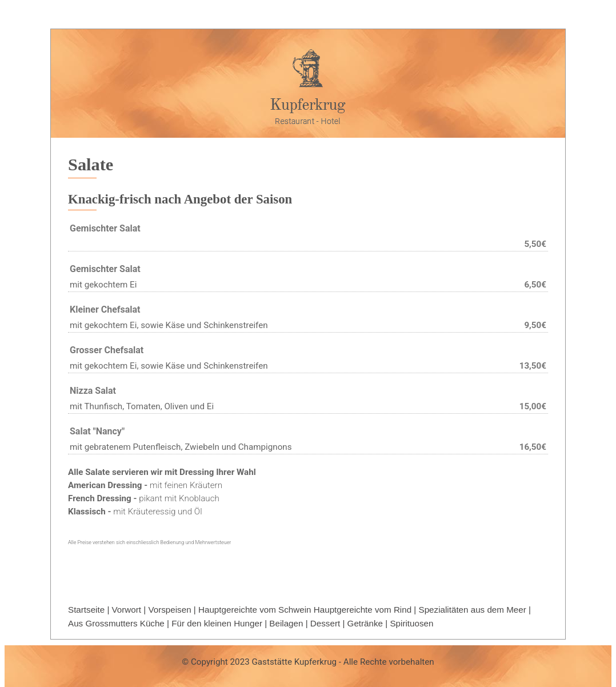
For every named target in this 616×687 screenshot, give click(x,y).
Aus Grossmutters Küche (116, 623)
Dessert (325, 623)
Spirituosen (411, 623)
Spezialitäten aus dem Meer (473, 610)
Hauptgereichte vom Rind (363, 610)
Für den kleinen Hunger (217, 623)
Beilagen (286, 623)
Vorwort (127, 610)
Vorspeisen (169, 610)
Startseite (86, 610)
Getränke (365, 623)
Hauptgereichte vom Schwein (255, 610)
